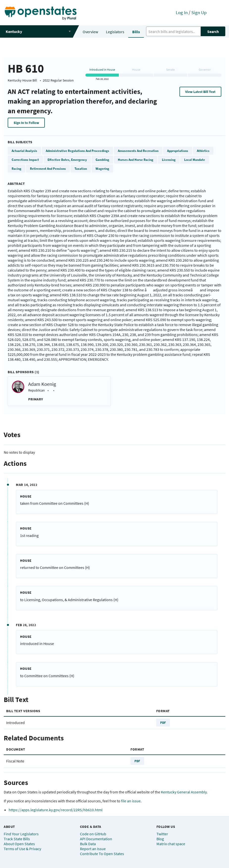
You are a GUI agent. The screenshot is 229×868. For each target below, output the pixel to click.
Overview (90, 32)
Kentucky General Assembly (184, 792)
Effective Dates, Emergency (67, 160)
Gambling (102, 160)
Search (213, 31)
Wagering (102, 168)
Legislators (115, 32)
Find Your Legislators (21, 834)
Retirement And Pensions (48, 168)
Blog (160, 839)
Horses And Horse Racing (136, 160)
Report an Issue (93, 849)
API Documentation (96, 839)
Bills (136, 32)
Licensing (169, 160)
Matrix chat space (171, 844)
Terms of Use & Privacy (22, 849)
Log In (182, 12)
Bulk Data (88, 844)
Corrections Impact (25, 160)
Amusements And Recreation (138, 151)
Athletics (203, 151)
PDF (163, 723)
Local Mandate (195, 160)
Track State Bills (17, 839)
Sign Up (199, 12)
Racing (16, 168)
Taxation (81, 168)
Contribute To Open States (102, 854)
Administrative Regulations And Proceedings (77, 151)
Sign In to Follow (26, 123)
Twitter (162, 834)
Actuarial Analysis (24, 151)
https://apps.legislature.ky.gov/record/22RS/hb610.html (56, 810)
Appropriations (178, 151)
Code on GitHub (93, 834)
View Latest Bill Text (200, 92)
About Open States (19, 844)
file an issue (131, 801)
